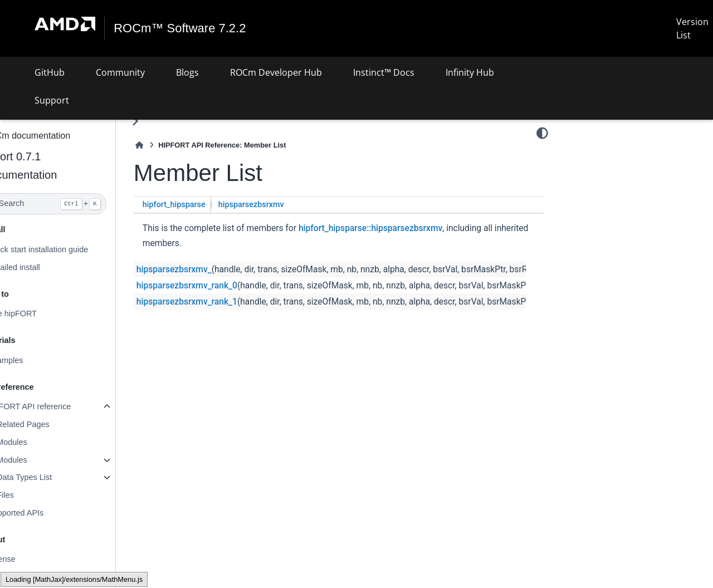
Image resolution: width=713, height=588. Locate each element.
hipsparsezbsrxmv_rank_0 (214, 286)
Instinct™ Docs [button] (384, 72)
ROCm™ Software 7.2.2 (180, 28)
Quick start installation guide (65, 249)
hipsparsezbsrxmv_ (201, 269)
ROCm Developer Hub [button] (276, 72)
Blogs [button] (187, 72)
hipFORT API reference (56, 406)
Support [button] (52, 100)
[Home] (166, 145)
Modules (38, 442)
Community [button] (120, 72)
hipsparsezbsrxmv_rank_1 (214, 302)
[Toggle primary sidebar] (162, 121)
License (28, 559)
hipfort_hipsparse (201, 205)
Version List (692, 28)
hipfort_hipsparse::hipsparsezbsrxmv (397, 228)
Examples (32, 360)
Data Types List (51, 477)
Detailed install (41, 267)
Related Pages (50, 424)
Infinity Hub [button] (470, 72)
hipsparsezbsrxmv (278, 205)
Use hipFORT (39, 313)
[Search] (71, 204)
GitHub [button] (50, 72)
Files (32, 495)
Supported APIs (42, 513)
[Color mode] (542, 133)
